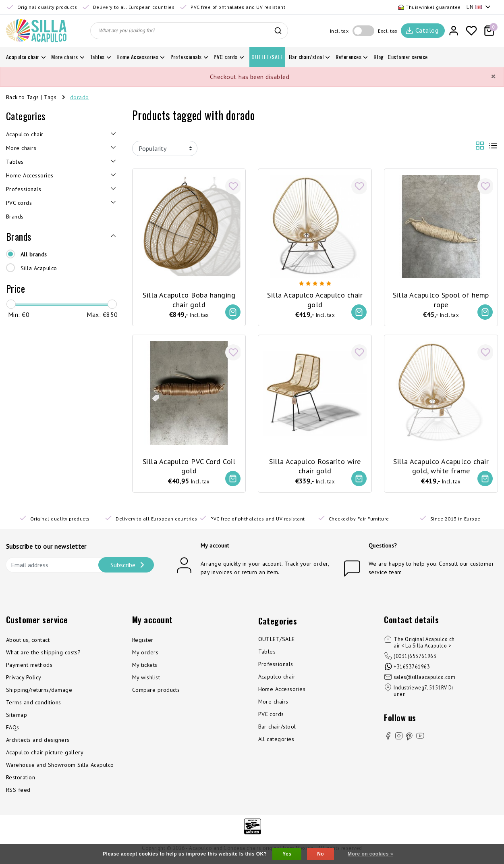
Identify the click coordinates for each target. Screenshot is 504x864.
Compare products (156, 692)
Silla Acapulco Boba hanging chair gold (189, 297)
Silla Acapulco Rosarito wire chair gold (315, 465)
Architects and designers (38, 742)
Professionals (276, 666)
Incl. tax (339, 31)
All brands (34, 254)
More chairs (273, 704)
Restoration (21, 780)
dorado (80, 97)
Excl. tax (388, 31)
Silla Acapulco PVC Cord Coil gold (189, 465)
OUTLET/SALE (277, 641)
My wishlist (146, 680)
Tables (267, 654)
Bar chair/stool (277, 729)
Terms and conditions (34, 705)
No (320, 854)
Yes (287, 854)
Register (143, 642)
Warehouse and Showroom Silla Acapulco (60, 767)
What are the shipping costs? (43, 655)
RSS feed (18, 792)
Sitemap (17, 717)
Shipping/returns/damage (39, 692)
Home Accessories (282, 691)
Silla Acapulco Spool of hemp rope (441, 297)
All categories (276, 741)
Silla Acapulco (39, 268)
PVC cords (271, 716)
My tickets (145, 667)
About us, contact (28, 642)
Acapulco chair (277, 679)
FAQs (13, 730)
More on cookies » (370, 854)
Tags (50, 97)
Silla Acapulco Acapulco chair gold (315, 297)
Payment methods (29, 667)
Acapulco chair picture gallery (45, 755)
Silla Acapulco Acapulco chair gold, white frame (441, 465)
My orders (145, 655)
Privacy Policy (24, 680)
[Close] (493, 77)
